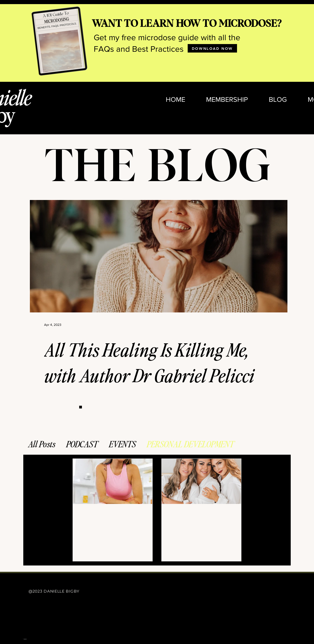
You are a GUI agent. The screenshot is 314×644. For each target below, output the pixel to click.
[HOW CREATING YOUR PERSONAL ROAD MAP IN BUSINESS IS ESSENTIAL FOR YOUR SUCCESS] (113, 481)
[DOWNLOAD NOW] (212, 48)
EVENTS (122, 444)
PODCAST (82, 444)
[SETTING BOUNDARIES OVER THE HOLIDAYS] (201, 481)
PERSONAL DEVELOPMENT (191, 444)
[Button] (81, 407)
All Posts (42, 444)
